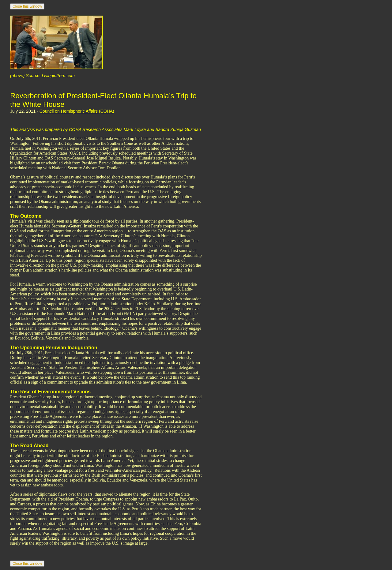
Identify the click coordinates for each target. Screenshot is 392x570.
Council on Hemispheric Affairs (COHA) (77, 111)
